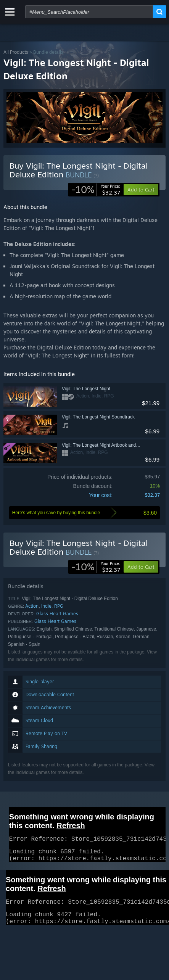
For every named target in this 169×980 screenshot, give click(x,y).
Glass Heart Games (57, 614)
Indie (46, 606)
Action (32, 606)
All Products (16, 52)
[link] (96, 190)
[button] (141, 567)
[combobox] (89, 12)
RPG (59, 606)
